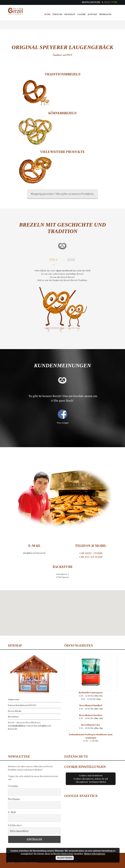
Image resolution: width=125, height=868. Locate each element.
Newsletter (13, 717)
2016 (71, 260)
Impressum (105, 14)
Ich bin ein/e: (15, 825)
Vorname (13, 786)
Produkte (70, 14)
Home (48, 14)
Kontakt (93, 14)
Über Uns (57, 14)
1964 (53, 260)
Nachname (14, 799)
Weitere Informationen (95, 854)
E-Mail (12, 812)
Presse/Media (15, 711)
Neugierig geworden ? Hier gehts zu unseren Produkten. (62, 194)
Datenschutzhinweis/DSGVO (22, 705)
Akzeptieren (65, 858)
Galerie (81, 14)
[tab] (54, 262)
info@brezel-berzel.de (34, 553)
